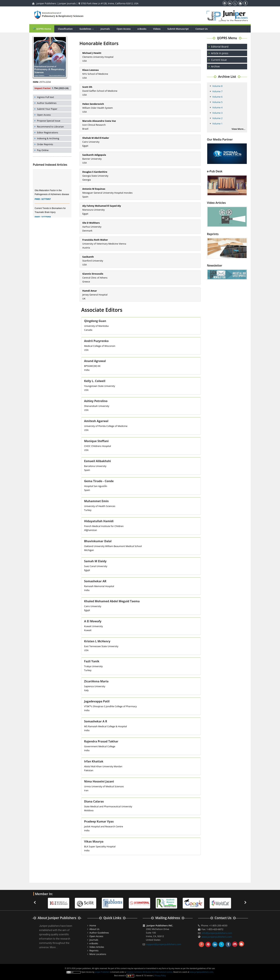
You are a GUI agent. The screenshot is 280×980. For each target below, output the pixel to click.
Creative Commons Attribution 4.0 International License (149, 972)
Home (93, 925)
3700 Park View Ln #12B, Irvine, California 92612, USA (108, 3)
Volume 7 (217, 91)
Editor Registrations (48, 132)
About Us (94, 929)
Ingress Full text (45, 97)
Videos (157, 29)
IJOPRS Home (42, 29)
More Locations (98, 954)
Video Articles (97, 947)
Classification (65, 29)
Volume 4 (217, 107)
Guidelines (87, 29)
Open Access (124, 29)
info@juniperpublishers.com (217, 933)
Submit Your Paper (47, 109)
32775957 (46, 204)
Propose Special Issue (49, 121)
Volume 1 (217, 124)
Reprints (94, 951)
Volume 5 (217, 102)
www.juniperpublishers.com (217, 937)
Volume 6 (217, 97)
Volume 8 (217, 86)
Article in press (220, 53)
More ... (54, 947)
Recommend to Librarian (50, 127)
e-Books (142, 29)
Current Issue (219, 60)
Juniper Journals (67, 3)
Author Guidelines (47, 103)
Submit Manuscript (178, 29)
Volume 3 (217, 113)
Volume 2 (217, 118)
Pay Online (43, 150)
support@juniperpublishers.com (164, 944)
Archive (215, 66)
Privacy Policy (160, 976)
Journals (105, 29)
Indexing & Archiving (48, 138)
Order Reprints (45, 144)
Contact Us (202, 29)
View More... (238, 129)
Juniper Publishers (46, 3)
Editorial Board (220, 47)
